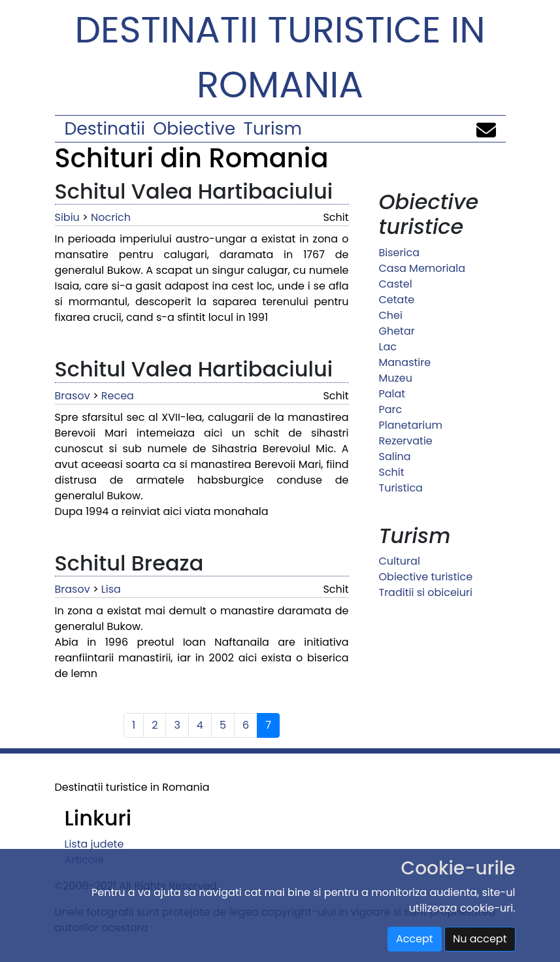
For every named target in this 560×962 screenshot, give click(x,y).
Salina (395, 456)
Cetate (397, 300)
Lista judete (94, 844)
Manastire (405, 362)
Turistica (401, 488)
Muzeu (396, 378)
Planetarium (411, 425)
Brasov (73, 396)
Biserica (399, 253)
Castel (396, 284)
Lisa (111, 589)
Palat (392, 394)
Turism (273, 128)
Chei (391, 315)
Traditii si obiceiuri (426, 592)
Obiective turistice (426, 577)
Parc (391, 409)
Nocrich (111, 217)
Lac (388, 347)
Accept (415, 939)
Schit (392, 472)
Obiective (194, 128)
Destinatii (105, 128)
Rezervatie (406, 441)
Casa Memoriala (422, 268)
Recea (118, 396)
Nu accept (480, 939)
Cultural (400, 561)
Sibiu (67, 217)
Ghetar (397, 331)
